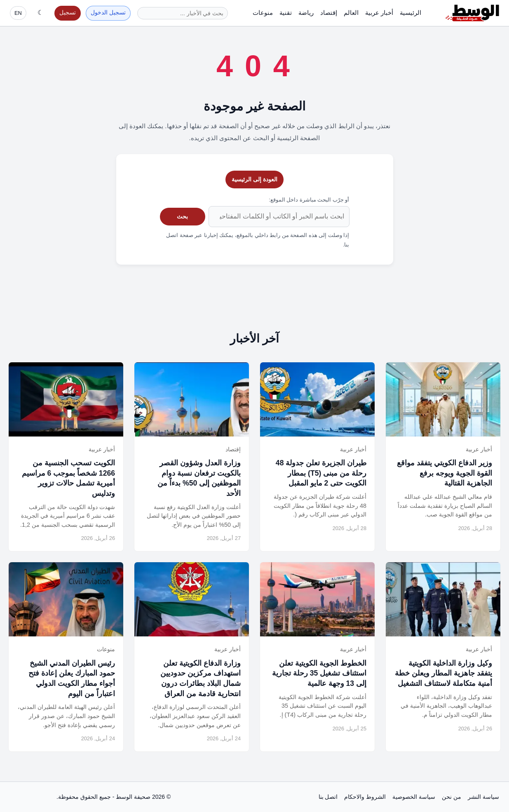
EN (18, 13)
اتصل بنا (328, 797)
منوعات (263, 13)
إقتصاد (329, 13)
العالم (351, 13)
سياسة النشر (483, 797)
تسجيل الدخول (108, 13)
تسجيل (68, 13)
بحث (182, 216)
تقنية (286, 13)
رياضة (306, 13)
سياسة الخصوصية (414, 797)
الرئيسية (410, 13)
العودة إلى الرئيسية (255, 179)
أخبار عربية (379, 13)
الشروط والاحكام (365, 797)
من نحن (452, 797)
